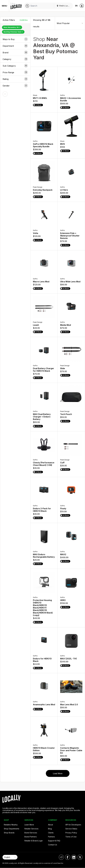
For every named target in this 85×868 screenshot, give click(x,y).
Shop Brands (9, 833)
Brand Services (31, 833)
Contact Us (53, 845)
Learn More (29, 825)
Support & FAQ (54, 841)
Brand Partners (31, 837)
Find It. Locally (64, 6)
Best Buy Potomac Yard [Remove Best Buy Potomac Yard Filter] (13, 32)
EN (76, 6)
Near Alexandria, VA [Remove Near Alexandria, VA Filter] (12, 27)
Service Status (71, 829)
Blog (50, 829)
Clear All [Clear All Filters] (24, 20)
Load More (58, 773)
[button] (15, 39)
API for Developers (73, 825)
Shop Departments (12, 829)
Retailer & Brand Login (34, 841)
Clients (51, 833)
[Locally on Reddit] (61, 857)
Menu (4, 6)
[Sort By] (70, 23)
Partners (51, 837)
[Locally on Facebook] (68, 857)
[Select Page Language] (10, 857)
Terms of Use (71, 837)
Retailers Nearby (11, 825)
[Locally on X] (80, 857)
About (50, 825)
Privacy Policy (71, 833)
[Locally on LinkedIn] (74, 857)
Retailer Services (31, 829)
